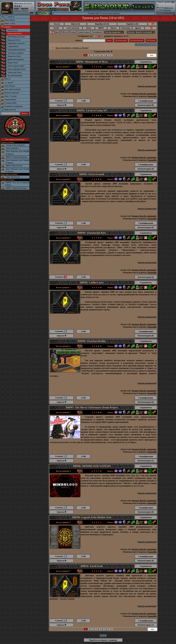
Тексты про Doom (14, 72)
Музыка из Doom (14, 56)
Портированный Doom (16, 50)
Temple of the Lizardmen (15, 145)
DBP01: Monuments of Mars (92, 62)
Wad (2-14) (76, 24)
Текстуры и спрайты (15, 53)
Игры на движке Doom (16, 69)
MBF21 (101, 28)
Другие (138, 28)
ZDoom (113, 28)
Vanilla (56, 28)
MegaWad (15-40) (102, 24)
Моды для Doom (14, 40)
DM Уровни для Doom (16, 37)
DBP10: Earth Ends (92, 566)
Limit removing (73, 28)
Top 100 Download (15, 76)
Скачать (8, 27)
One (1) (57, 24)
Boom (89, 28)
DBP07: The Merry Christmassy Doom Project (92, 407)
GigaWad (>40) (132, 24)
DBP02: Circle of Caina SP (92, 110)
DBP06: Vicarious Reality (92, 341)
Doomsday (126, 28)
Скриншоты (146, 62)
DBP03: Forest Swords (92, 174)
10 (99, 36)
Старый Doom (13, 46)
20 (102, 36)
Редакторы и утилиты (16, 43)
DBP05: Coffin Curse (92, 283)
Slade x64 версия (13, 177)
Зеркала (62, 105)
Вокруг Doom (13, 63)
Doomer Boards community (144, 94)
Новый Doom (13, 30)
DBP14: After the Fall (14, 166)
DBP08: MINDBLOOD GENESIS (92, 466)
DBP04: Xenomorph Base (92, 233)
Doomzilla (152, 96)
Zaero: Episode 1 (12, 148)
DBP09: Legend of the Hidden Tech (92, 517)
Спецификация (146, 101)
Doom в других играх (16, 66)
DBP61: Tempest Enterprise (16, 157)
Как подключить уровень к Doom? (72, 48)
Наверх (103, 636)
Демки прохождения (15, 59)
